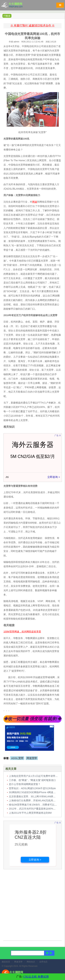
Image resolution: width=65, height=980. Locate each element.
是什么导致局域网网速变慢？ (25, 784)
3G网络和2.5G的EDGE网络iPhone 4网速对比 (33, 792)
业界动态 (43, 962)
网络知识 (31, 962)
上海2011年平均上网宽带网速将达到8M (30, 813)
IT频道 (7, 16)
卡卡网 (16, 6)
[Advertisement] (32, 905)
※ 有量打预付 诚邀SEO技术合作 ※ (32, 25)
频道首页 (6, 962)
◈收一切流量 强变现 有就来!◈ (32, 719)
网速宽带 (32, 758)
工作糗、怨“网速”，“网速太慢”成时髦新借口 (32, 780)
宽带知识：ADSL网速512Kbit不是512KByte (32, 788)
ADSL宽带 (17, 758)
